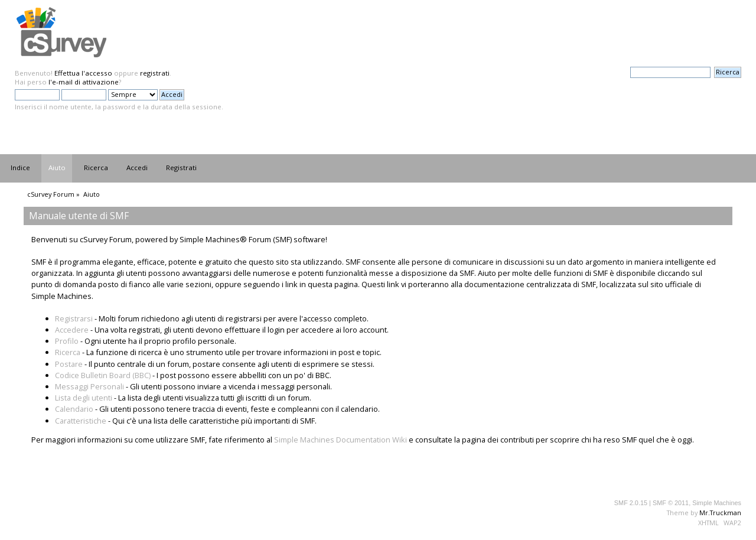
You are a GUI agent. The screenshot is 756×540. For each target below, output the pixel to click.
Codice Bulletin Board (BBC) (103, 375)
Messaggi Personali (89, 386)
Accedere (72, 330)
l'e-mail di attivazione (84, 82)
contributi (517, 440)
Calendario (74, 409)
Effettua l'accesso (83, 73)
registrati (155, 73)
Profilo (67, 341)
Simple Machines (717, 503)
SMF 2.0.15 (631, 503)
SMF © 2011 (671, 503)
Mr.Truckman (720, 513)
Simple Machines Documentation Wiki (340, 440)
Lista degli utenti (84, 398)
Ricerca (68, 352)
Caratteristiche (81, 421)
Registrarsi (74, 318)
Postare (69, 364)
